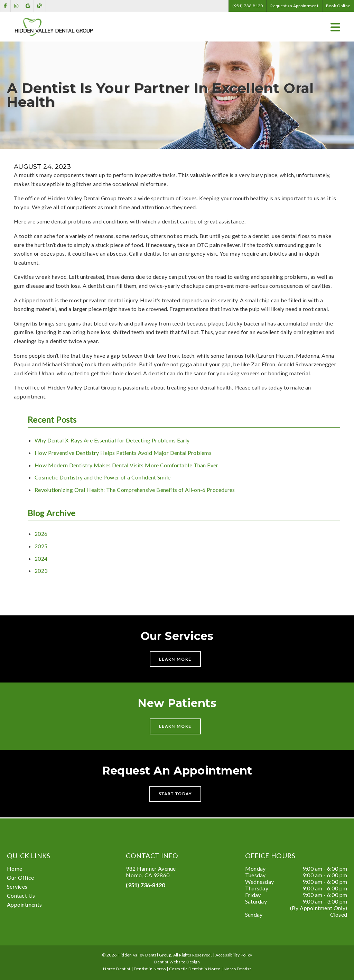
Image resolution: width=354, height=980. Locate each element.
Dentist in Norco (150, 969)
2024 (41, 558)
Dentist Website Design (177, 962)
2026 (41, 534)
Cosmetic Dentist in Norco (195, 969)
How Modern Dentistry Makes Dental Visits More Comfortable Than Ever (126, 465)
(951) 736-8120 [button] (248, 6)
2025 (41, 546)
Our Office (20, 877)
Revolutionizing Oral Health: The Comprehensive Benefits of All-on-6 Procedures (135, 490)
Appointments (24, 904)
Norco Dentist (237, 969)
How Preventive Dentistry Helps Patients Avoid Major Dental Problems (123, 453)
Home (15, 868)
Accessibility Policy (234, 955)
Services (17, 886)
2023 (41, 571)
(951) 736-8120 (145, 885)
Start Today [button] (175, 794)
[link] (5, 6)
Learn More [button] (175, 659)
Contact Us (21, 895)
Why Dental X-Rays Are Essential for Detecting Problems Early (112, 440)
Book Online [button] (338, 6)
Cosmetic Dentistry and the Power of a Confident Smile (103, 477)
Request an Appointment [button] (294, 6)
